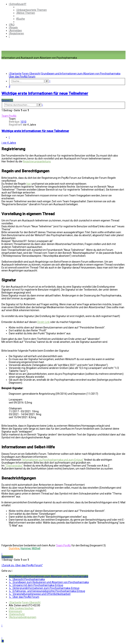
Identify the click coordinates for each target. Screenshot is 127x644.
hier (29, 184)
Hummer (26, 548)
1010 (23, 122)
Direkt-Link (44, 322)
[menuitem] (31, 10)
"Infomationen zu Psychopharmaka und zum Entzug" (53, 460)
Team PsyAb (9, 116)
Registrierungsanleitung (37, 161)
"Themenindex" (14, 466)
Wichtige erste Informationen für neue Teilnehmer (45, 93)
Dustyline (14, 548)
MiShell (36, 548)
